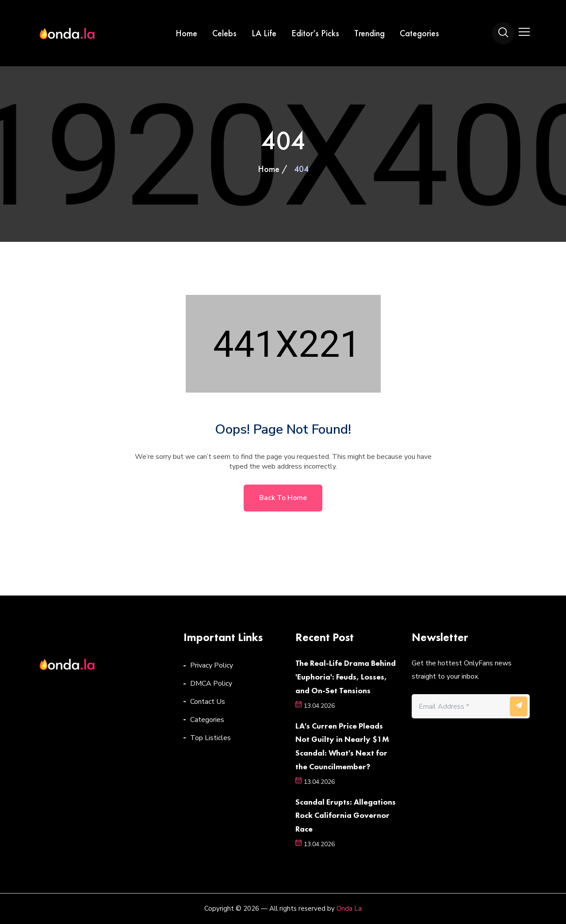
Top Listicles (210, 738)
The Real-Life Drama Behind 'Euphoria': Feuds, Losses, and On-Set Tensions (346, 677)
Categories (419, 33)
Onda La (349, 909)
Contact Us (208, 702)
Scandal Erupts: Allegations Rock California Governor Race (346, 815)
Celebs (224, 33)
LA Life (264, 33)
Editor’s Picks (315, 33)
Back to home (283, 498)
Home (186, 33)
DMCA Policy (211, 683)
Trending (369, 33)
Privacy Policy (212, 665)
